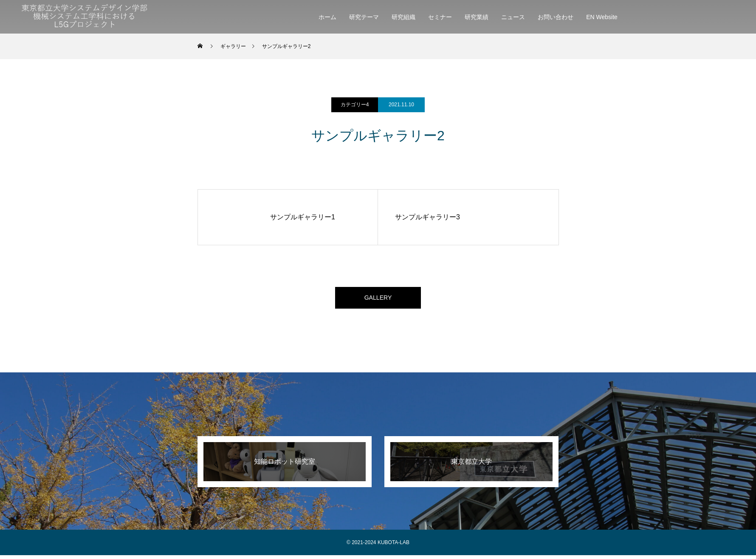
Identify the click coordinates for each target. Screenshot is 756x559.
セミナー (440, 17)
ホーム (327, 17)
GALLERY (378, 299)
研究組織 (403, 17)
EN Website (602, 17)
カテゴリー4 (355, 105)
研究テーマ (364, 17)
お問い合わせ (556, 17)
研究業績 (477, 17)
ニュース (513, 17)
